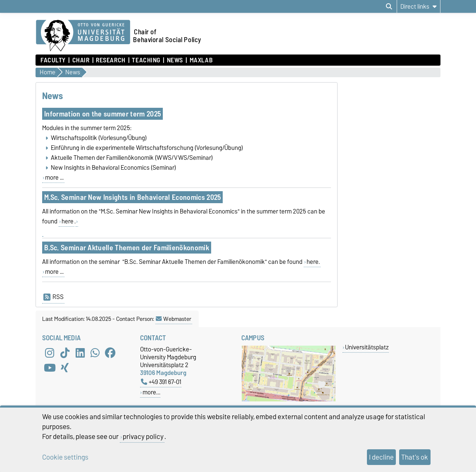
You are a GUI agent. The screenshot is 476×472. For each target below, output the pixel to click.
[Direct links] (419, 6)
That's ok (415, 457)
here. (313, 262)
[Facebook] (110, 353)
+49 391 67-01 (161, 382)
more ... (54, 178)
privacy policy (143, 436)
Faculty (53, 60)
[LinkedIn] (80, 353)
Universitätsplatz (367, 347)
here (68, 221)
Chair (81, 60)
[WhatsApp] (95, 353)
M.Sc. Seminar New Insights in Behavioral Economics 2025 (133, 197)
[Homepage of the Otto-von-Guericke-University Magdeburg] (83, 36)
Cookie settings (65, 457)
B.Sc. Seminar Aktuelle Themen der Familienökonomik (127, 248)
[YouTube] (50, 368)
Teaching (146, 60)
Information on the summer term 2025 (102, 114)
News (175, 60)
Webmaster (174, 319)
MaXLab (201, 60)
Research (111, 60)
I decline (381, 457)
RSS (54, 297)
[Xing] (65, 368)
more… (151, 392)
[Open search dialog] (389, 7)
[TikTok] (65, 353)
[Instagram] (50, 353)
